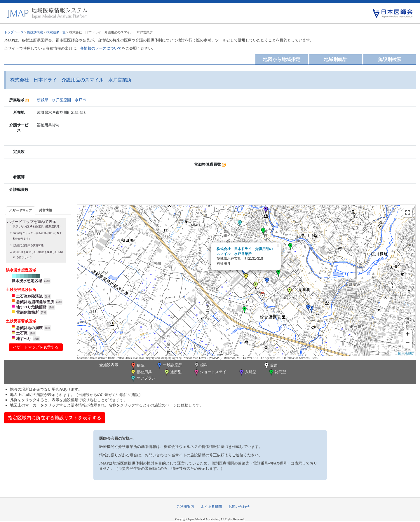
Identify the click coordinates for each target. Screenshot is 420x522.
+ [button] (408, 335)
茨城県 (42, 100)
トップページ (14, 32)
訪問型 (277, 372)
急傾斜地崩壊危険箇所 (35, 302)
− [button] (408, 343)
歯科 (201, 365)
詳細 (47, 281)
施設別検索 (35, 32)
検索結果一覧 (56, 32)
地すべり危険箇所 (31, 307)
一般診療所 (169, 365)
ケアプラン (143, 379)
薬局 (270, 366)
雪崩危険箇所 (27, 312)
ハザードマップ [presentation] (21, 210)
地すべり (24, 339)
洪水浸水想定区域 (27, 281)
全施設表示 (109, 365)
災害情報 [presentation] (46, 210)
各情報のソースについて (101, 48)
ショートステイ (210, 372)
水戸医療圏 (61, 100)
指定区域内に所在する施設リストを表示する (55, 418)
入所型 (247, 372)
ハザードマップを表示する (36, 347)
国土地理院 (406, 354)
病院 (137, 366)
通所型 (172, 372)
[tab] (21, 210)
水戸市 (80, 100)
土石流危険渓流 (29, 296)
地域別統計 (336, 59)
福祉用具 (141, 372)
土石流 (22, 333)
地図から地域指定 (282, 59)
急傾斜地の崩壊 (29, 328)
